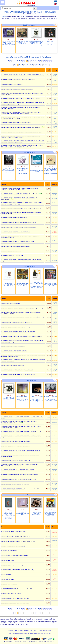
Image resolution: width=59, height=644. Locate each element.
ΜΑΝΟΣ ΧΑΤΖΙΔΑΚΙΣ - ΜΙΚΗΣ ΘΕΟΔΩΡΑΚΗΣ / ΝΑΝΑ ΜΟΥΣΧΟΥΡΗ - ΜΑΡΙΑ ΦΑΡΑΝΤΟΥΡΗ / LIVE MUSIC (51, 513)
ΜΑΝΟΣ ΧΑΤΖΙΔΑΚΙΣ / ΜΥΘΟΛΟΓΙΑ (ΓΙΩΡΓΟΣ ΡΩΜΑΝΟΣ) (16, 122)
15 (39, 65)
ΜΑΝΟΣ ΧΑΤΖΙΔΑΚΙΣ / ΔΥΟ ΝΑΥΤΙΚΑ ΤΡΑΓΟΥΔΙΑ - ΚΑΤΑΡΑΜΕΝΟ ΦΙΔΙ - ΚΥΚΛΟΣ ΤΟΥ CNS (22, 171)
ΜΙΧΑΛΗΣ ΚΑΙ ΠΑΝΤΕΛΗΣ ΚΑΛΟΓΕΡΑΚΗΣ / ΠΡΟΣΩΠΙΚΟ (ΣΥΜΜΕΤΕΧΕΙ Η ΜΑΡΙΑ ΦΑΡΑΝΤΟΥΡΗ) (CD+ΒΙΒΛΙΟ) (8, 515)
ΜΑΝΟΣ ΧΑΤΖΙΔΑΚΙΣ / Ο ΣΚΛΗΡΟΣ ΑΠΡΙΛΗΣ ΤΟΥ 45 (14, 194)
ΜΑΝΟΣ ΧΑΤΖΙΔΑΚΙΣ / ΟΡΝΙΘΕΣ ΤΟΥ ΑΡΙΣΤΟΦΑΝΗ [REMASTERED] (18, 227)
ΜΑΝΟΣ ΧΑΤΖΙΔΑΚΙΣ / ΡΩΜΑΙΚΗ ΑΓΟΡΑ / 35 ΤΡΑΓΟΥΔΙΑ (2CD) (17, 308)
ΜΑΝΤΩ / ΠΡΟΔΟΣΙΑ (6, 574)
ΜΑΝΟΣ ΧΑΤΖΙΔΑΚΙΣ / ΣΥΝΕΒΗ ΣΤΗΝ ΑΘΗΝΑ (13, 346)
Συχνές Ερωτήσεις (47, 630)
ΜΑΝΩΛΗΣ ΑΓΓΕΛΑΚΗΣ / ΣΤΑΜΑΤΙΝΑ (11, 594)
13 (35, 65)
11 (30, 65)
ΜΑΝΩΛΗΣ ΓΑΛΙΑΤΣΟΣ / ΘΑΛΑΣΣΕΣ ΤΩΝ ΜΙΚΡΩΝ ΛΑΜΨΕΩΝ (37, 170)
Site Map (35, 630)
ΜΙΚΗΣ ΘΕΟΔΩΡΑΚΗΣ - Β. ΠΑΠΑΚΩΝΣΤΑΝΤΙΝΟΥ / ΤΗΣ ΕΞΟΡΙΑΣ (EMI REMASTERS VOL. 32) (36, 43)
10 (28, 65)
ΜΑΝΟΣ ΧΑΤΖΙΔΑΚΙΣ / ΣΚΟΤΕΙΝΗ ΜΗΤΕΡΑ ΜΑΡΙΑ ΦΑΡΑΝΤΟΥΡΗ (18, 332)
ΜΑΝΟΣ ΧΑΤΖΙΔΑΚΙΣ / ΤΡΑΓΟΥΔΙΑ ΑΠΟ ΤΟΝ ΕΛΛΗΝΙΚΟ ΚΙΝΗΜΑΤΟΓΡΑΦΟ (20, 451)
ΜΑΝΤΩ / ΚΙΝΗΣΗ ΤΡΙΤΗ (7, 560)
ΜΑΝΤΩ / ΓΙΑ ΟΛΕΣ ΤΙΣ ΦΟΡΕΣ (9, 551)
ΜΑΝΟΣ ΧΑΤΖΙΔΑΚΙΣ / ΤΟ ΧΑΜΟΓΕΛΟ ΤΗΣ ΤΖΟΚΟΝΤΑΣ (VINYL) (18, 432)
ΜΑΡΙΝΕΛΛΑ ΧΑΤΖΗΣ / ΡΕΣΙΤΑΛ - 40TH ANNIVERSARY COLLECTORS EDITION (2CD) (37, 399)
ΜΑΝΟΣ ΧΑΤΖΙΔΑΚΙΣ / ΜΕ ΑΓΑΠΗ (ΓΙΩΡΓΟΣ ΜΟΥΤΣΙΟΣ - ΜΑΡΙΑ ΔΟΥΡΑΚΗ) (21, 99)
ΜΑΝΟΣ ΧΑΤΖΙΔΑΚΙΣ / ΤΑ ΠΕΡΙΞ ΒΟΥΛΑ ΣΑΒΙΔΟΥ (14, 351)
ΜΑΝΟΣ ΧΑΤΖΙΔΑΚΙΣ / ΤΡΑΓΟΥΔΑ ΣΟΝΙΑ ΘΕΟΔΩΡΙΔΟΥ (15, 446)
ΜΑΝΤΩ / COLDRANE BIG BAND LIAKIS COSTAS (14, 532)
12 (32, 65)
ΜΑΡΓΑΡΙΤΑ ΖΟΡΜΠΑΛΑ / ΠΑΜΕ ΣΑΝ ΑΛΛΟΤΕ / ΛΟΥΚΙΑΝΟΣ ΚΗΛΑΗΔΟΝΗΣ (22, 43)
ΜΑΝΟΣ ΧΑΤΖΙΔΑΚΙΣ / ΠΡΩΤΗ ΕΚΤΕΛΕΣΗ (12, 256)
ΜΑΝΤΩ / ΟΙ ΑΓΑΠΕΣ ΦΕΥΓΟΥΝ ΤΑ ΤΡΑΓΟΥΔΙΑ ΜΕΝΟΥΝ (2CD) (17, 570)
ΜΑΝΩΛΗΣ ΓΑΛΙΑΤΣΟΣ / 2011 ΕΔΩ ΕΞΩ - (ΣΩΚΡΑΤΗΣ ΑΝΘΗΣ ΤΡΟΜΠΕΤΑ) (22, 399)
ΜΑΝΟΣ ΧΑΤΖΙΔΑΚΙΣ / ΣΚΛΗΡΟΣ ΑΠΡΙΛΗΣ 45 (13, 327)
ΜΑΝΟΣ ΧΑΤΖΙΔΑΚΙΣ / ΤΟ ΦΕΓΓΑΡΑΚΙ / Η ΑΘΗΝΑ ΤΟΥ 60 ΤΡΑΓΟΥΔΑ (19, 375)
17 (44, 65)
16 (41, 65)
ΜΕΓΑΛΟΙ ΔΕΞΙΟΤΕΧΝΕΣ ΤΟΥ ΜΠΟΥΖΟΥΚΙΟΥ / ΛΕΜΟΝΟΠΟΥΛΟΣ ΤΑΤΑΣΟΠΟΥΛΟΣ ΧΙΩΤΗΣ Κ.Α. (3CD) (8, 44)
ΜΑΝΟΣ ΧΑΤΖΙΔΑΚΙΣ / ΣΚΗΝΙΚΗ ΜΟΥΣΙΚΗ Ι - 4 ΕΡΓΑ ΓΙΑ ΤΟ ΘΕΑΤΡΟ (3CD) (20, 317)
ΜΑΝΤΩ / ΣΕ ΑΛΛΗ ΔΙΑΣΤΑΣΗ (9, 584)
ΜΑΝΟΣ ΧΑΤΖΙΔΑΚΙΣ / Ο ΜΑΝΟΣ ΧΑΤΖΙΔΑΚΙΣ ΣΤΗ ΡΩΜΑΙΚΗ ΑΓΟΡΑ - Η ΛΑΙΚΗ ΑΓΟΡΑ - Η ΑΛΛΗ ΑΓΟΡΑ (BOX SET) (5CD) (21, 146)
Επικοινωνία (10, 630)
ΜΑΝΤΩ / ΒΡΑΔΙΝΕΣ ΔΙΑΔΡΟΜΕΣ (9, 541)
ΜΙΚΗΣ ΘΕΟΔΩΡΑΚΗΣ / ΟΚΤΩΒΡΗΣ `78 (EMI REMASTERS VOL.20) (8, 399)
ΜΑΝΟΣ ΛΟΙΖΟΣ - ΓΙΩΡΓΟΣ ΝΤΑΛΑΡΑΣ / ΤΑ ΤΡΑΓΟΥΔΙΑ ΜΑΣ (8, 284)
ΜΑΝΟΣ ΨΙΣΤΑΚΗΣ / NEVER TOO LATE (11, 484)
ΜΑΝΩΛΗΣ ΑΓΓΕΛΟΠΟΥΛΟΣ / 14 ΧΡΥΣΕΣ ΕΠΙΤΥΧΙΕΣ (15, 603)
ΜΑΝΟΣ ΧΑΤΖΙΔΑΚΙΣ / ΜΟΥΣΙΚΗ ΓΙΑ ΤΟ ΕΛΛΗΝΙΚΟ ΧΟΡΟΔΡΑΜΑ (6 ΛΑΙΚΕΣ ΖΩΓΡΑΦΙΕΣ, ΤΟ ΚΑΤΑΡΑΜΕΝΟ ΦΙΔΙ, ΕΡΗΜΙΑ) (21, 113)
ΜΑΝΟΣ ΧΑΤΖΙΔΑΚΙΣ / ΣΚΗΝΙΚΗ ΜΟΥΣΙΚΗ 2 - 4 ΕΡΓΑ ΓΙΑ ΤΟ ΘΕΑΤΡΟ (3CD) (21, 312)
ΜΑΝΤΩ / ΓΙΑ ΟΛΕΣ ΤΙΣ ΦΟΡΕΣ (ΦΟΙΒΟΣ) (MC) (13, 546)
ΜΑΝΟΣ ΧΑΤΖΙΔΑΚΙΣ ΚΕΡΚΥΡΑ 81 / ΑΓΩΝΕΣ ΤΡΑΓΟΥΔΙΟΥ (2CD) (18, 470)
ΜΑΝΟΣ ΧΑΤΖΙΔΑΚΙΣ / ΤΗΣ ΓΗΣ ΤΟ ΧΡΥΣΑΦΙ (13, 365)
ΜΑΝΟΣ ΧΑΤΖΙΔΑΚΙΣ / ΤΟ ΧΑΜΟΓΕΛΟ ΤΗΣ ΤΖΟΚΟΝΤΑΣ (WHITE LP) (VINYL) (21, 436)
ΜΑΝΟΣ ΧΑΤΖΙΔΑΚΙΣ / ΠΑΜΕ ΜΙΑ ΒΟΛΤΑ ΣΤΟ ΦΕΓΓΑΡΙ (15, 232)
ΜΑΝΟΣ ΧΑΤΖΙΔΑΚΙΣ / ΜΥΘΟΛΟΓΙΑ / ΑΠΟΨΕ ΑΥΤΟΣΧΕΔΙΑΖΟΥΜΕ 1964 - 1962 (21, 132)
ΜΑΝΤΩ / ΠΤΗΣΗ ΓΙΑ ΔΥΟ (7, 579)
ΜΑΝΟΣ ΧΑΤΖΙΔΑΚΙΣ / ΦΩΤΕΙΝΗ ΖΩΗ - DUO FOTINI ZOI (15, 460)
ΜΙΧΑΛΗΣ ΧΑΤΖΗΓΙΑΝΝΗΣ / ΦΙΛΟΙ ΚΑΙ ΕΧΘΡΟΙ (50, 43)
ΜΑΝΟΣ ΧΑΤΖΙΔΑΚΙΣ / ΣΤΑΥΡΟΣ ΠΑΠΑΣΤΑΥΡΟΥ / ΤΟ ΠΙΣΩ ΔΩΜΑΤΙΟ (19, 337)
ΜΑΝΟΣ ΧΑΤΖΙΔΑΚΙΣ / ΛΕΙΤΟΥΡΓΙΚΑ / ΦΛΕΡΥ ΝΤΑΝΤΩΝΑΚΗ (17, 89)
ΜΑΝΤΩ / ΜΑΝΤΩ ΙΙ (6, 565)
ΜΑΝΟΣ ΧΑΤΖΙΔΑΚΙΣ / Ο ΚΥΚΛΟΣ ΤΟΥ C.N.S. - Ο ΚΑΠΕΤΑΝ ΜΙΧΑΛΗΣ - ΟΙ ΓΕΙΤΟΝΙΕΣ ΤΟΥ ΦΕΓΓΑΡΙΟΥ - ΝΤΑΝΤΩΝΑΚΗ (20, 137)
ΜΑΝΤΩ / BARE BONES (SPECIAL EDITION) (12, 489)
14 (37, 65)
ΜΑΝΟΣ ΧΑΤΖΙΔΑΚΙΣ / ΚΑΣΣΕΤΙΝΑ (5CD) (12, 84)
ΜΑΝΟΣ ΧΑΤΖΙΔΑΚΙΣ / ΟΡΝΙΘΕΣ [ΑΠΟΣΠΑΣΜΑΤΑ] (14, 218)
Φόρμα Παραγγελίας (28, 630)
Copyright (6, 642)
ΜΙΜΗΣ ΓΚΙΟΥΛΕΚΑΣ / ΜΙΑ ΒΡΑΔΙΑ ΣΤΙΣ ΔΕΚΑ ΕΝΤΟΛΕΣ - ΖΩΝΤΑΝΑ (51, 284)
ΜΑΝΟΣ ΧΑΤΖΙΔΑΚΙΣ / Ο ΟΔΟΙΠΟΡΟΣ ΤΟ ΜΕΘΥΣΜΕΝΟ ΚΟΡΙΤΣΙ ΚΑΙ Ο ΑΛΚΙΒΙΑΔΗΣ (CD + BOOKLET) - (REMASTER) (19, 189)
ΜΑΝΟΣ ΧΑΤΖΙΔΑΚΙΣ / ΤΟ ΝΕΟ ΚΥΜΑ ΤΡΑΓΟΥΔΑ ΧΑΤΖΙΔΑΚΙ (17, 370)
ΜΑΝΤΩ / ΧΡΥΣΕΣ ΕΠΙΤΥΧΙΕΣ (9, 589)
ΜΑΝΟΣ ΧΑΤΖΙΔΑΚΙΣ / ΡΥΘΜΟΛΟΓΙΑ (11, 303)
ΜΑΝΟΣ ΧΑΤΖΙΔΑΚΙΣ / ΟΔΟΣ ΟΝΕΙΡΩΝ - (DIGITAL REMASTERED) (18, 198)
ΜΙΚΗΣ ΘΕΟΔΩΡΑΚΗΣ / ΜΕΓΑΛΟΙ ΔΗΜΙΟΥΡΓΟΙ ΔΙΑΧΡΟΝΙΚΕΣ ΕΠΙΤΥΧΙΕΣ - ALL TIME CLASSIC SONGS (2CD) (36, 285)
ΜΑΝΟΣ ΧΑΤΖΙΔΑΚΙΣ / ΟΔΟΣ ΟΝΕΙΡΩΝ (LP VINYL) (14, 208)
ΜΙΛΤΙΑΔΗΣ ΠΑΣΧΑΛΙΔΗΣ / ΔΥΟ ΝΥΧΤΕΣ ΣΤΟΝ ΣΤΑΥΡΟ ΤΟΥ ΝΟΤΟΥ (8, 170)
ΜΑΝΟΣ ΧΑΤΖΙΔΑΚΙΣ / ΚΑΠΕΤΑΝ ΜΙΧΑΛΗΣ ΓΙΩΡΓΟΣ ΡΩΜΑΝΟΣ (18, 80)
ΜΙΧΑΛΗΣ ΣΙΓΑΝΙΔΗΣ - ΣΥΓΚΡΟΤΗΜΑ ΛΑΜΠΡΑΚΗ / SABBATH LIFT (22, 513)
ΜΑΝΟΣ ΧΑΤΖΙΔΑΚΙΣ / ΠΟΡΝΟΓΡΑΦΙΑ (11, 251)
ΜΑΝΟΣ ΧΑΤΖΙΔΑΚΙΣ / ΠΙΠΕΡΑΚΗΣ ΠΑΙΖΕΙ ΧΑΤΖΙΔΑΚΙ (15, 246)
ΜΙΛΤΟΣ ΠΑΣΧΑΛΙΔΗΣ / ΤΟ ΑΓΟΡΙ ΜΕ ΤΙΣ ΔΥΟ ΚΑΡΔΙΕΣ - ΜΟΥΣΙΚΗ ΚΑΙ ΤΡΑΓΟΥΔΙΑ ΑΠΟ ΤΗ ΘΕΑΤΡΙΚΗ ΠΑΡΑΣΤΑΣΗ (51, 171)
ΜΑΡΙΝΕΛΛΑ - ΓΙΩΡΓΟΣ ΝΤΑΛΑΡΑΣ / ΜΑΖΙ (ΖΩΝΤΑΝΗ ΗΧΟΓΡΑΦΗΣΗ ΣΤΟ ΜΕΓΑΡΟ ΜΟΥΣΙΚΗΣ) (51, 399)
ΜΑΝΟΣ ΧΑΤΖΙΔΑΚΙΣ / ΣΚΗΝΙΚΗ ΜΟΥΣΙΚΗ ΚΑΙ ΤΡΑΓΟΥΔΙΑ (16, 322)
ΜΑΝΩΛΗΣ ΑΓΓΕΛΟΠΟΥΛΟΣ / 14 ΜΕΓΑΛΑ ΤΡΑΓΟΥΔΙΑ (15, 598)
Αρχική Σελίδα (11, 634)
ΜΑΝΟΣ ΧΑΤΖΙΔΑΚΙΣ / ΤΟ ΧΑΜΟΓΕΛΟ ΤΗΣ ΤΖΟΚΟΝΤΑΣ (16, 441)
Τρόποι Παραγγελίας (18, 630)
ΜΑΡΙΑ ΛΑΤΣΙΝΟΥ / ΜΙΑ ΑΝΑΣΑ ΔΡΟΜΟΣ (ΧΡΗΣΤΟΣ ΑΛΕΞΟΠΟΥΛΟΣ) (37, 513)
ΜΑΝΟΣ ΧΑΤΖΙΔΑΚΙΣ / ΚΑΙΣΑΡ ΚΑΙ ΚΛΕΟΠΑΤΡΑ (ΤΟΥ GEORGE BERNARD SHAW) (22, 75)
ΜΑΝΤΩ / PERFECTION (7, 536)
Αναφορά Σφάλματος (19, 634)
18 (46, 65)
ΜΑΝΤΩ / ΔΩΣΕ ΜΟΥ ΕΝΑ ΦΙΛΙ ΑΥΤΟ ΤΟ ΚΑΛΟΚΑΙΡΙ (15, 555)
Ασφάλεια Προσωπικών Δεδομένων (32, 634)
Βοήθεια (40, 630)
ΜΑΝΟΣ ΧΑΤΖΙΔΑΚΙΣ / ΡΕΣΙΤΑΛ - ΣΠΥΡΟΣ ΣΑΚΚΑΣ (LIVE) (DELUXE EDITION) (21, 260)
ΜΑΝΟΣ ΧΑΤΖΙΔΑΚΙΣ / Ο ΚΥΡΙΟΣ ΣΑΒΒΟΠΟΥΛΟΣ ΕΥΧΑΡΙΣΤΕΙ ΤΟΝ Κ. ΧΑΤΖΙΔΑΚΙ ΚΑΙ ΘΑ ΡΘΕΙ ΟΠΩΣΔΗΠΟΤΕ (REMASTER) (22, 141)
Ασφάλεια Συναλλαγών (46, 634)
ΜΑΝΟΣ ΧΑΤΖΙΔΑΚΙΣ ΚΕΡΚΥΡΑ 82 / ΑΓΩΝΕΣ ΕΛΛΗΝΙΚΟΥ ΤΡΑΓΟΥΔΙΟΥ (19, 475)
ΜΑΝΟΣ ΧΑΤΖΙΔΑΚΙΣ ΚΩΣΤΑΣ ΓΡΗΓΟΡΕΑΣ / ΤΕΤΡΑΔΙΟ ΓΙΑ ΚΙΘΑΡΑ (18, 479)
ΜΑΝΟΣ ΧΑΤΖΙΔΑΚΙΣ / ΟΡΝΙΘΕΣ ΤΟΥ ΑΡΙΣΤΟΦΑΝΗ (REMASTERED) (18, 222)
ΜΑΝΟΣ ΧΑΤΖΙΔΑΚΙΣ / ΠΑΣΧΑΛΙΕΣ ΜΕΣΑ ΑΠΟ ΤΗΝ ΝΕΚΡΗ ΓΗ (17, 241)
